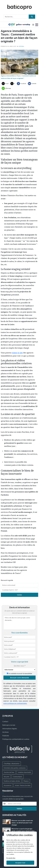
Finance (26, 781)
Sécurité (6, 777)
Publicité (6, 736)
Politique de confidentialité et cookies (16, 739)
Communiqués (17, 777)
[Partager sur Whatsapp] (6, 88)
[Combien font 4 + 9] (19, 657)
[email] (22, 804)
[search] (32, 17)
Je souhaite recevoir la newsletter (20, 673)
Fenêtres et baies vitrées (12, 781)
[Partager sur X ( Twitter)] (13, 84)
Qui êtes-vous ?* (20, 666)
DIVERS (22, 46)
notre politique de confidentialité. (15, 703)
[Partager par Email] (5, 84)
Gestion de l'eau (9, 772)
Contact (5, 721)
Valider (19, 595)
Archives (6, 732)
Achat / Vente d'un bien (23, 785)
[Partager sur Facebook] (21, 84)
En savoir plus (11, 858)
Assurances (8, 785)
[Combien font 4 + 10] (19, 590)
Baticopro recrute (9, 725)
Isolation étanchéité (24, 772)
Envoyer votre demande (20, 678)
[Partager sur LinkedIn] (32, 84)
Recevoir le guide (7, 580)
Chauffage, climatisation (12, 764)
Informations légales (10, 728)
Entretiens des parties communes (15, 768)
